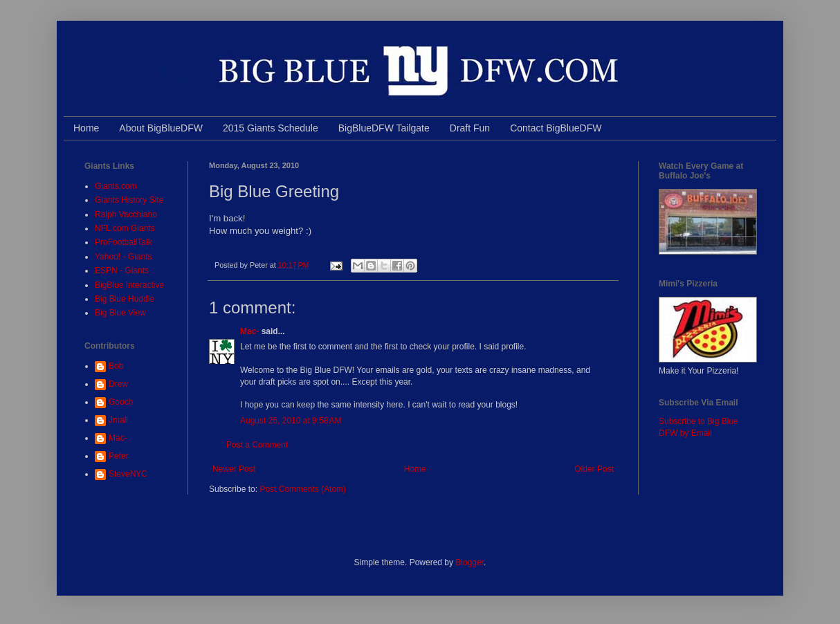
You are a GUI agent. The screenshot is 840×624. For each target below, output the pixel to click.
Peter (119, 456)
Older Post (594, 469)
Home (86, 128)
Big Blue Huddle (125, 299)
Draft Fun (470, 128)
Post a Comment (257, 445)
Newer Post (234, 469)
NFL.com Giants (125, 228)
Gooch (121, 402)
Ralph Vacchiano (126, 214)
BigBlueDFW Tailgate (384, 128)
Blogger (469, 562)
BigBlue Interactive (129, 285)
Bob (116, 366)
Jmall (118, 420)
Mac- (249, 331)
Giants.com (116, 186)
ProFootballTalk (124, 242)
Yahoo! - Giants (124, 257)
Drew (118, 384)
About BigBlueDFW (161, 128)
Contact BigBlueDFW (556, 128)
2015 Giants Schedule (271, 128)
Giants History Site (129, 200)
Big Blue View (120, 313)
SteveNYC (128, 474)
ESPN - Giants (122, 270)
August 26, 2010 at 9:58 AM (291, 421)
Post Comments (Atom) (303, 489)
